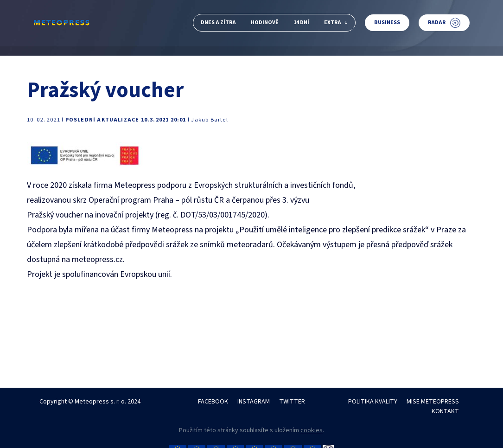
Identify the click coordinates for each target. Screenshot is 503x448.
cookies (312, 430)
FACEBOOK (213, 402)
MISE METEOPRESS (433, 402)
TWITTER (292, 402)
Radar (444, 23)
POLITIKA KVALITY (373, 402)
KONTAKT (445, 411)
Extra (336, 22)
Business (387, 22)
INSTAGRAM (254, 402)
